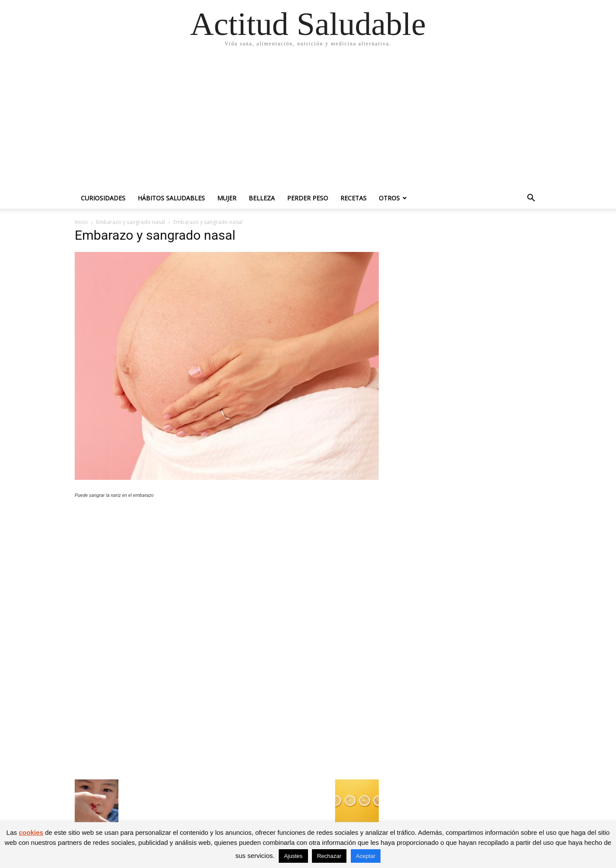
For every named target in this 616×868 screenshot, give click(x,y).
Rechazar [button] (329, 856)
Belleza (262, 198)
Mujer (227, 198)
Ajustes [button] (293, 856)
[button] (531, 199)
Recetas (353, 198)
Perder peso (308, 198)
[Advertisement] (308, 122)
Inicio (81, 222)
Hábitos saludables (171, 198)
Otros (389, 198)
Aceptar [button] (366, 856)
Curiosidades (103, 198)
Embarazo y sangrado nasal (131, 222)
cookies (31, 832)
